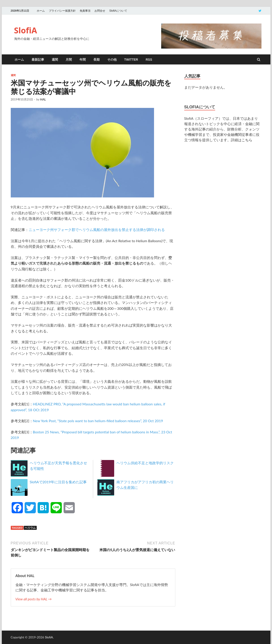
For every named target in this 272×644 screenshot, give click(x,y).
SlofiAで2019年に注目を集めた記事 (58, 482)
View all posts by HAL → (34, 599)
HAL (43, 99)
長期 (96, 60)
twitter (131, 60)
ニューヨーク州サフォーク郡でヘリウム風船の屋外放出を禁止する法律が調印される (97, 230)
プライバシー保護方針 (62, 11)
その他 (112, 60)
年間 (83, 60)
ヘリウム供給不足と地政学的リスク (145, 463)
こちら (247, 140)
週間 (55, 60)
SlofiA (26, 30)
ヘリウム (30, 528)
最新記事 (38, 60)
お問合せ (100, 11)
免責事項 (85, 11)
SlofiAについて (118, 11)
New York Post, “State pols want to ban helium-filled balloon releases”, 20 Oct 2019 (98, 421)
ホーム (41, 11)
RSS (149, 60)
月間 (69, 60)
